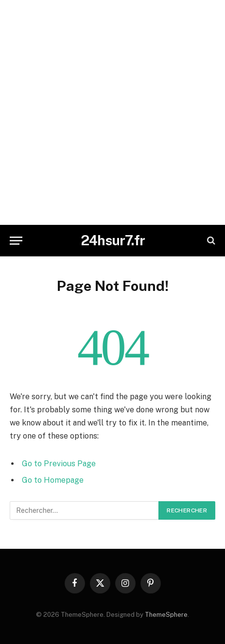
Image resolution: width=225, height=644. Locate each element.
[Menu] (16, 241)
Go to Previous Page (59, 464)
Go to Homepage (53, 480)
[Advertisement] (112, 112)
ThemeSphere (166, 615)
